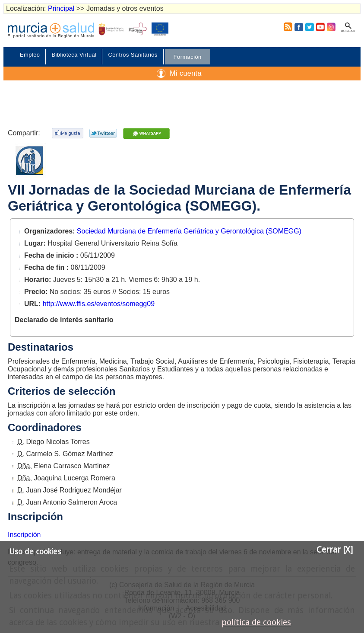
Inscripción (24, 535)
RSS (286, 27)
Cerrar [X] (335, 550)
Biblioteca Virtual (74, 55)
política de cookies (256, 622)
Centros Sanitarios (133, 55)
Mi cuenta (186, 73)
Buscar (348, 31)
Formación (188, 57)
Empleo (30, 55)
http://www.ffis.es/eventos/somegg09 (99, 304)
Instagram (331, 27)
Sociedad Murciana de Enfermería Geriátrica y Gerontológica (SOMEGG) (189, 231)
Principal (61, 8)
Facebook (299, 27)
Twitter (310, 27)
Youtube (320, 27)
